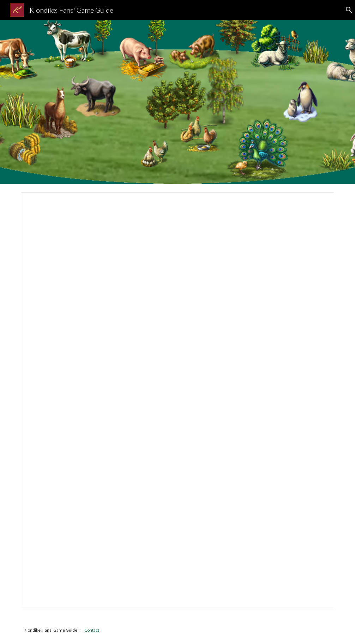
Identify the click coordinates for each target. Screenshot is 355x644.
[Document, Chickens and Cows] (177, 400)
